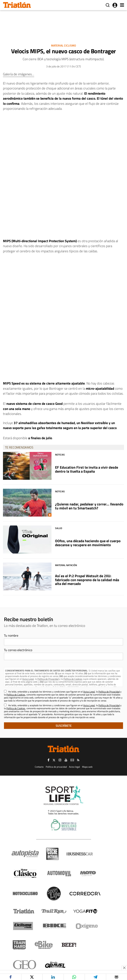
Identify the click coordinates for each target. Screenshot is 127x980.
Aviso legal (74, 767)
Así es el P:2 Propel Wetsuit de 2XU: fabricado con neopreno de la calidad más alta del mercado (87, 580)
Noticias (60, 455)
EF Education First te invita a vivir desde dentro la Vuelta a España (87, 469)
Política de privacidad (56, 767)
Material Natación (66, 565)
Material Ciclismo (63, 45)
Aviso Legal (28, 679)
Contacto (39, 767)
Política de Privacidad (48, 679)
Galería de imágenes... (19, 74)
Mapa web (87, 767)
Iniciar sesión (115, 5)
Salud (59, 528)
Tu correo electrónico (18, 650)
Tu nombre (11, 635)
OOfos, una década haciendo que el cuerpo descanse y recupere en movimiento (88, 543)
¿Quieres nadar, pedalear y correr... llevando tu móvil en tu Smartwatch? (89, 506)
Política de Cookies (73, 679)
